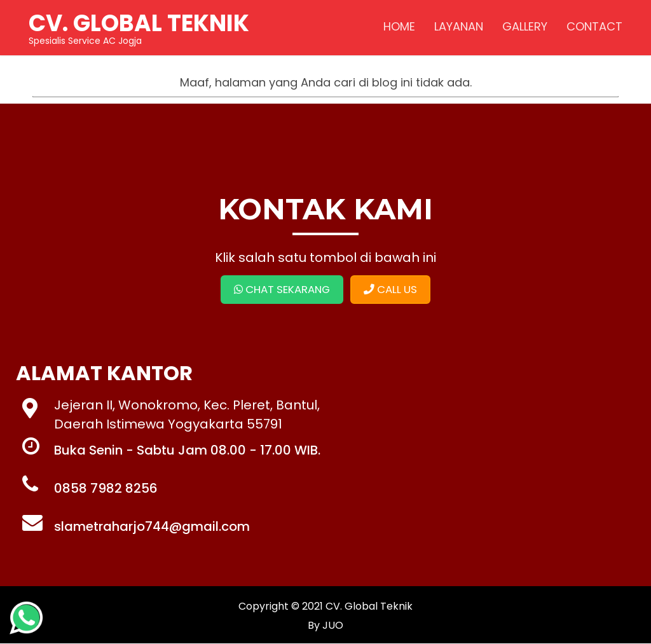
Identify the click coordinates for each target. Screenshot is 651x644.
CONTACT (593, 28)
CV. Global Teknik (369, 607)
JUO (332, 626)
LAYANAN (457, 28)
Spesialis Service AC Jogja (140, 29)
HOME (398, 28)
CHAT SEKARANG (281, 290)
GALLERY (524, 28)
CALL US (393, 290)
